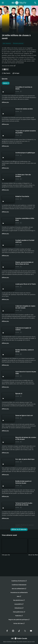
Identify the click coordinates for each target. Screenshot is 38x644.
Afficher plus (5, 102)
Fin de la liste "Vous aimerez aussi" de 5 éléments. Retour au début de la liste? (36, 557)
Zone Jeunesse (7, 43)
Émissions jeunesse (18, 43)
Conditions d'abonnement (19, 585)
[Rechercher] (35, 3)
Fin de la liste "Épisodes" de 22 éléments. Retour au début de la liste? (36, 530)
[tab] (5, 78)
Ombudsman (19, 608)
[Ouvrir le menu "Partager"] (16, 73)
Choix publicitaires (19, 612)
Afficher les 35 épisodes (19, 529)
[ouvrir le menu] (3, 3)
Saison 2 (6, 83)
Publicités (19, 616)
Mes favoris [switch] (6, 73)
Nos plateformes (19, 600)
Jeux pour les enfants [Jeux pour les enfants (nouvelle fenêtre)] (9, 66)
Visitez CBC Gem (19, 624)
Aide (19, 597)
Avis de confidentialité (19, 589)
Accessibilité (19, 604)
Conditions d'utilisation (19, 581)
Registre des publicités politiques (19, 620)
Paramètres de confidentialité (19, 593)
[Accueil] (19, 3)
